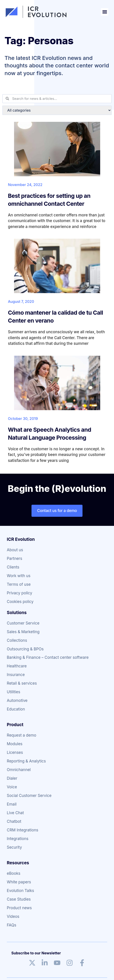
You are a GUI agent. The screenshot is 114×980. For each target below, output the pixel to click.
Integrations (18, 839)
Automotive (17, 701)
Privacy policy (19, 593)
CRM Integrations (23, 830)
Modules (15, 744)
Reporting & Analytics (26, 761)
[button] (105, 12)
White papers (19, 882)
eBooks (14, 873)
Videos (13, 916)
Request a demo (22, 735)
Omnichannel (19, 770)
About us (15, 550)
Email (12, 804)
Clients (13, 567)
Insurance (16, 675)
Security (14, 847)
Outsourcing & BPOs (25, 649)
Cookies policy (20, 602)
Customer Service (23, 623)
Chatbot (14, 821)
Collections (17, 640)
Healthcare (17, 666)
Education (16, 709)
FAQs (12, 925)
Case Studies (19, 899)
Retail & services (22, 683)
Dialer (12, 778)
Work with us (19, 576)
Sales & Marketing (23, 632)
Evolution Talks (20, 891)
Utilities (13, 692)
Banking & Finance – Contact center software (48, 657)
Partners (15, 559)
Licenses (15, 752)
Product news (19, 908)
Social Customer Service (29, 796)
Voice (12, 787)
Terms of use (19, 584)
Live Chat (15, 813)
